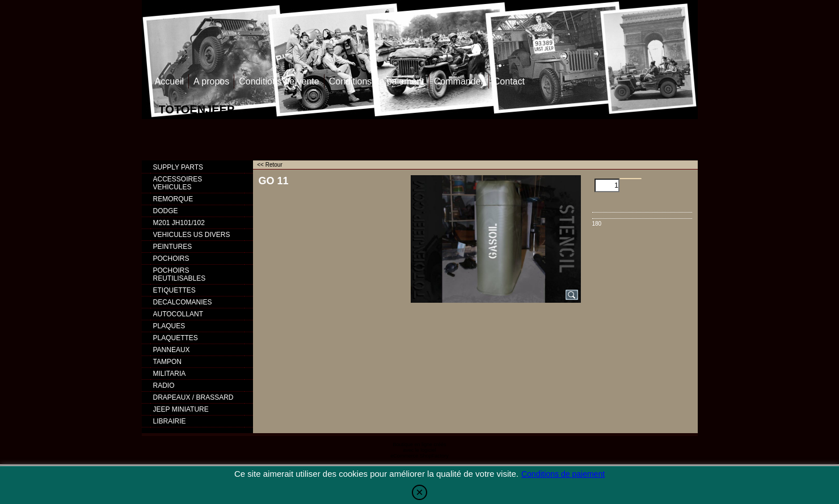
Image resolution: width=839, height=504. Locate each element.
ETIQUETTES (174, 290)
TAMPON (167, 362)
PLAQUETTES (176, 338)
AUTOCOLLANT (178, 314)
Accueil (170, 81)
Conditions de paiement (377, 81)
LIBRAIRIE (170, 421)
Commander (459, 81)
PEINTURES (173, 247)
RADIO (164, 386)
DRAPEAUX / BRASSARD (193, 397)
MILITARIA (170, 374)
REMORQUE (173, 199)
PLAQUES (169, 326)
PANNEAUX (172, 350)
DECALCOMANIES (183, 302)
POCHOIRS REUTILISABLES (180, 274)
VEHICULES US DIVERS (192, 235)
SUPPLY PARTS (178, 167)
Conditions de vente (279, 81)
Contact (509, 81)
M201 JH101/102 (179, 223)
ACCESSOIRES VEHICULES (178, 183)
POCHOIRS (171, 259)
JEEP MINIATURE (181, 409)
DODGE (166, 211)
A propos (211, 81)
